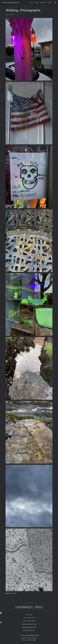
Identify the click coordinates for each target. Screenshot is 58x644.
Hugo (35, 638)
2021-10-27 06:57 (29, 630)
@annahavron (26, 627)
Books (50, 3)
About (32, 3)
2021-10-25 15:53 (29, 621)
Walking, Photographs (23, 10)
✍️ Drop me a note (11, 593)
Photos (37, 3)
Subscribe (43, 3)
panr (35, 640)
